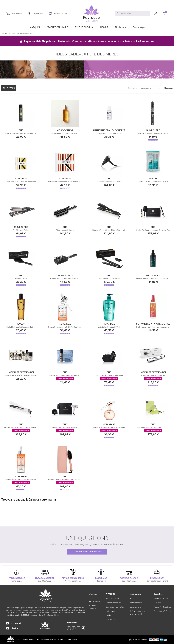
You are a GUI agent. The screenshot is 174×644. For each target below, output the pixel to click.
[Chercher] (135, 13)
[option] (87, 1)
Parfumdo (64, 41)
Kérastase (93, 594)
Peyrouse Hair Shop (36, 41)
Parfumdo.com (145, 41)
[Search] (118, 13)
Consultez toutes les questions (87, 551)
